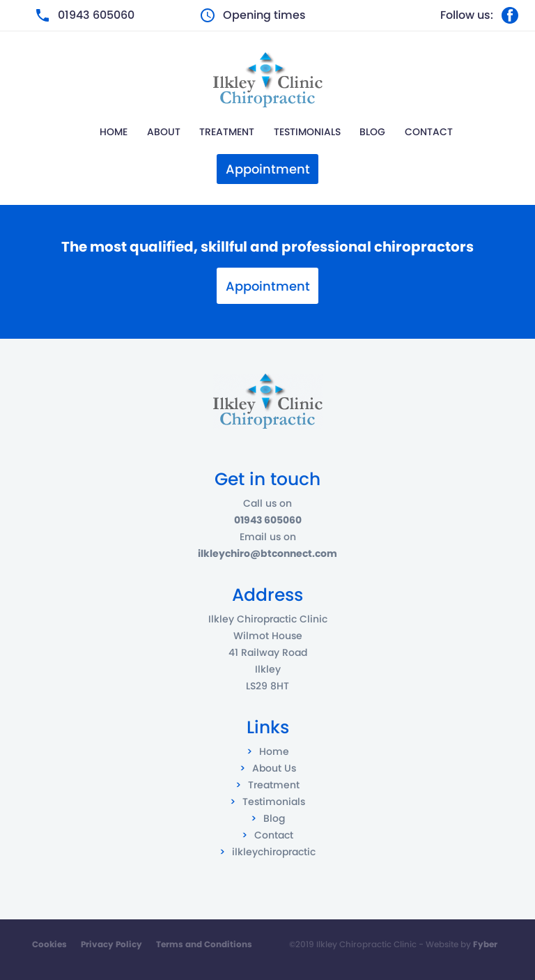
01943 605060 (96, 15)
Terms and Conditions (204, 944)
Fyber (485, 944)
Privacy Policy (111, 944)
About (164, 132)
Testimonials (307, 132)
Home (114, 132)
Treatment (227, 132)
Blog (372, 132)
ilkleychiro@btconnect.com (267, 553)
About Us (274, 768)
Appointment (268, 286)
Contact (429, 132)
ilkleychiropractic (274, 852)
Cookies (49, 944)
